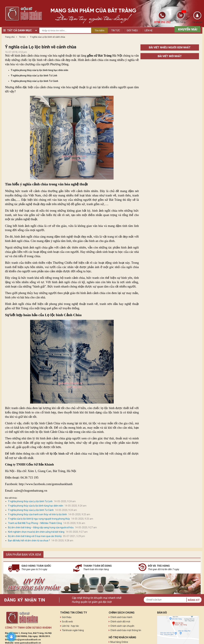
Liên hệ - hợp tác (70, 626)
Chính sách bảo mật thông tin (126, 630)
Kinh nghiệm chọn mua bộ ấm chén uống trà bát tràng (36, 532)
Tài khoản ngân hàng (73, 630)
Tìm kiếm (99, 30)
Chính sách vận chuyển (122, 626)
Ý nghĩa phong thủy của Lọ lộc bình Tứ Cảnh (35, 81)
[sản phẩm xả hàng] (187, 29)
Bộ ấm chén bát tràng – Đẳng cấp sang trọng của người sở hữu (41, 527)
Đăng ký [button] (194, 600)
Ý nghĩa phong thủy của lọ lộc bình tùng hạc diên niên (40, 70)
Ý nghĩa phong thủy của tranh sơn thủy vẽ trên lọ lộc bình (37, 514)
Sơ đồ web (67, 622)
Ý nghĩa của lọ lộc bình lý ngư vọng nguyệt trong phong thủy (39, 519)
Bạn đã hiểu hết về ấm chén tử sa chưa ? (29, 541)
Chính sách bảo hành (121, 617)
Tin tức (116, 30)
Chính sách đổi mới (120, 622)
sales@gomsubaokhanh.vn (26, 640)
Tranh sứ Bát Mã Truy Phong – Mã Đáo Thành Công (35, 523)
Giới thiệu (132, 30)
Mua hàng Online (119, 642)
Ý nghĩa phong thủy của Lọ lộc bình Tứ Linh (34, 76)
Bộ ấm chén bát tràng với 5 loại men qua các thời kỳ (35, 536)
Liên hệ (149, 30)
